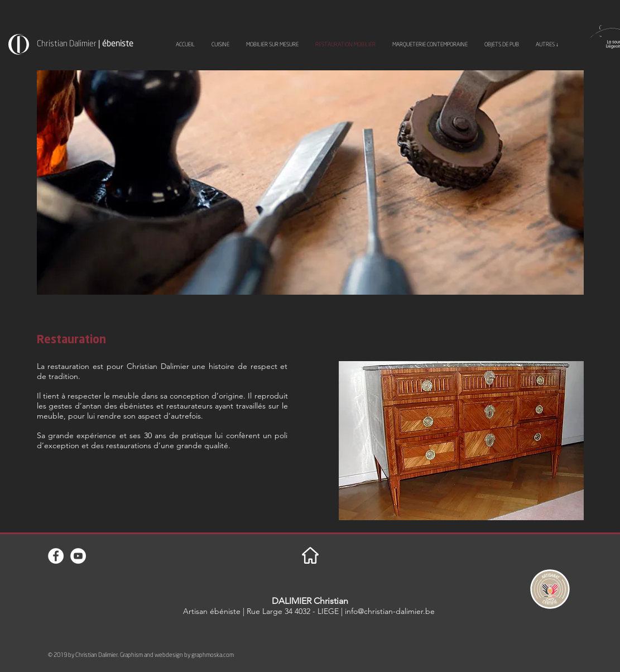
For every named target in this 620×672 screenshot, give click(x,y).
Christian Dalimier (68, 43)
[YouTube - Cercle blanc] (78, 556)
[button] (461, 441)
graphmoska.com (213, 654)
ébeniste (118, 43)
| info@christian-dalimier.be (388, 611)
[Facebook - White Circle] (56, 556)
